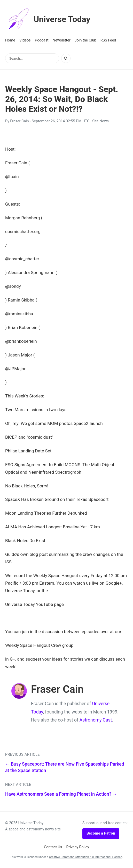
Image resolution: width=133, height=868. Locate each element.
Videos (25, 40)
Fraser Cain (19, 121)
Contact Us (53, 847)
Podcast (42, 40)
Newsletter (62, 40)
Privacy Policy (78, 847)
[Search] (66, 58)
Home (10, 40)
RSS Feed (108, 40)
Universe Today (48, 19)
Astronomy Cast (96, 720)
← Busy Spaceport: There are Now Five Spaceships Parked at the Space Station (65, 767)
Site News (100, 121)
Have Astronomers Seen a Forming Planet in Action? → (61, 794)
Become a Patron (101, 833)
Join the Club (85, 40)
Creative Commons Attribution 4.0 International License (86, 857)
